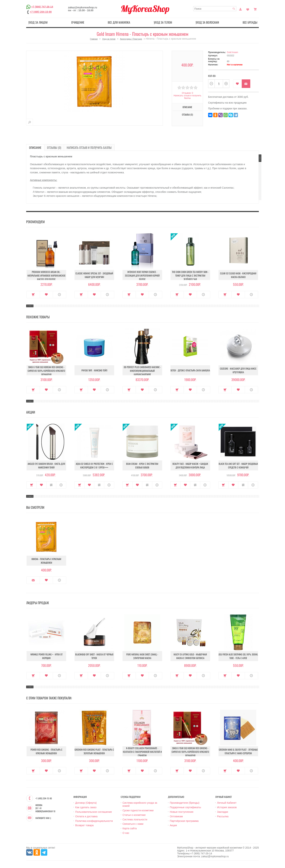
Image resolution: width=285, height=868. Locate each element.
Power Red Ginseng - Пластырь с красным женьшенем (46, 751)
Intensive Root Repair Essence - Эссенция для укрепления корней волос (142, 275)
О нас (126, 833)
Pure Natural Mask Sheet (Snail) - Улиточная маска (142, 656)
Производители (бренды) (185, 803)
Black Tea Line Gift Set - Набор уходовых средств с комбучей (238, 466)
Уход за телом (163, 22)
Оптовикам (176, 816)
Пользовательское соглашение (94, 812)
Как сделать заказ (86, 807)
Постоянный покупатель (240, 9)
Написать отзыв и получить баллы (187, 97)
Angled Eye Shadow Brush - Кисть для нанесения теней (46, 466)
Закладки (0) (248, 9)
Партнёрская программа (184, 821)
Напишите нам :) (43, 818)
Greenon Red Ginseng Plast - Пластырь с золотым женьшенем (94, 751)
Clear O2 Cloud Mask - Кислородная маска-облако (238, 275)
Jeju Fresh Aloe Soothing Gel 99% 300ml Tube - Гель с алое (238, 656)
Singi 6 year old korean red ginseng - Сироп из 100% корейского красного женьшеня (46, 371)
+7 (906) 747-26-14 (42, 7)
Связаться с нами (133, 824)
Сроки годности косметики (138, 810)
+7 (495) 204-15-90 (41, 12)
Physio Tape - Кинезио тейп (94, 370)
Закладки (223, 812)
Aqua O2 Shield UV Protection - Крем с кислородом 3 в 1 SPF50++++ (94, 466)
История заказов (227, 807)
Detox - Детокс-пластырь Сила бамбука (190, 370)
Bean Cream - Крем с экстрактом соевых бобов (142, 466)
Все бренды (250, 22)
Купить (33, 295)
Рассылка (223, 816)
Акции (173, 825)
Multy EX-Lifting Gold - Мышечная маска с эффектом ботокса (190, 656)
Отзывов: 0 (187, 93)
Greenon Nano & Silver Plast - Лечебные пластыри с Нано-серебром (238, 751)
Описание (187, 107)
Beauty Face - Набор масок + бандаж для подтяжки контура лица (190, 466)
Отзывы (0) (187, 114)
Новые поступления (182, 812)
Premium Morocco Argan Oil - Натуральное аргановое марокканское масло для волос (46, 275)
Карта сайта (130, 828)
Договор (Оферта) (86, 803)
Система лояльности (135, 819)
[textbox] (215, 9)
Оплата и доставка (86, 816)
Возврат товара (84, 825)
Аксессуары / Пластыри (131, 39)
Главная (94, 39)
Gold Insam (232, 52)
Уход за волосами (207, 22)
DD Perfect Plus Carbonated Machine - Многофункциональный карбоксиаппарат (142, 371)
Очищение (78, 22)
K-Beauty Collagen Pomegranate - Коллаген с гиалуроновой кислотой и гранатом (142, 752)
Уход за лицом (38, 22)
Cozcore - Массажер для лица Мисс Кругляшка (238, 370)
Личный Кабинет (227, 803)
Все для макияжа (119, 22)
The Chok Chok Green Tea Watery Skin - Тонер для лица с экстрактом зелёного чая (190, 275)
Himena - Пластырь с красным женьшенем (46, 561)
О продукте (60, 295)
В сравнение (51, 485)
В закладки (237, 84)
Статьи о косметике (134, 815)
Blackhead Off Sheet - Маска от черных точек (94, 656)
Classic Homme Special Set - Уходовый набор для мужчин (94, 275)
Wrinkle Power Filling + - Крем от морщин (46, 656)
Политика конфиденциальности (94, 821)
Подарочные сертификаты (185, 807)
